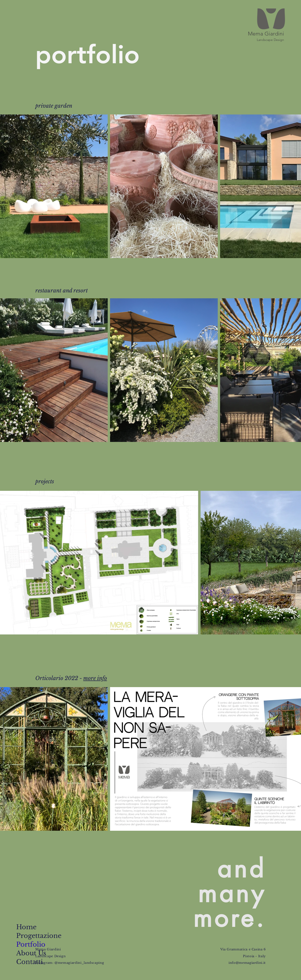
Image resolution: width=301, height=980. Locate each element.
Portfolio (31, 944)
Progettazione (31, 936)
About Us (31, 953)
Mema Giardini (266, 34)
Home (26, 927)
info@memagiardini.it (247, 963)
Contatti (30, 962)
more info (95, 678)
